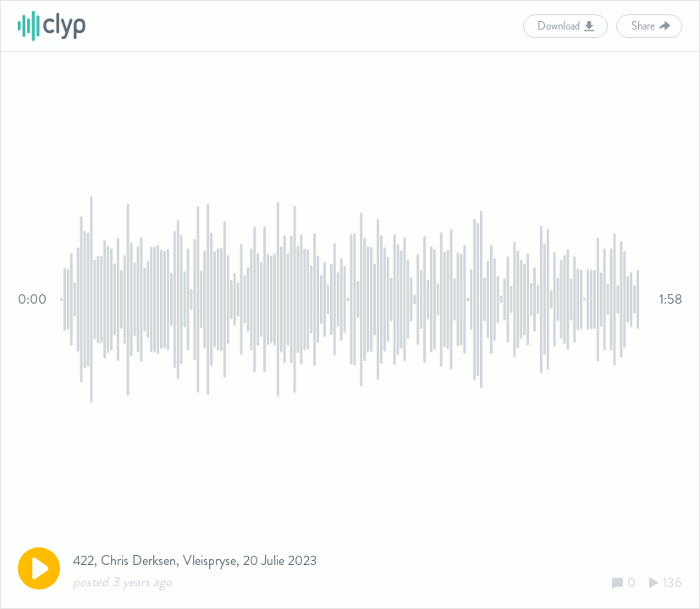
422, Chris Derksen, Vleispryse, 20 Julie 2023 (195, 560)
